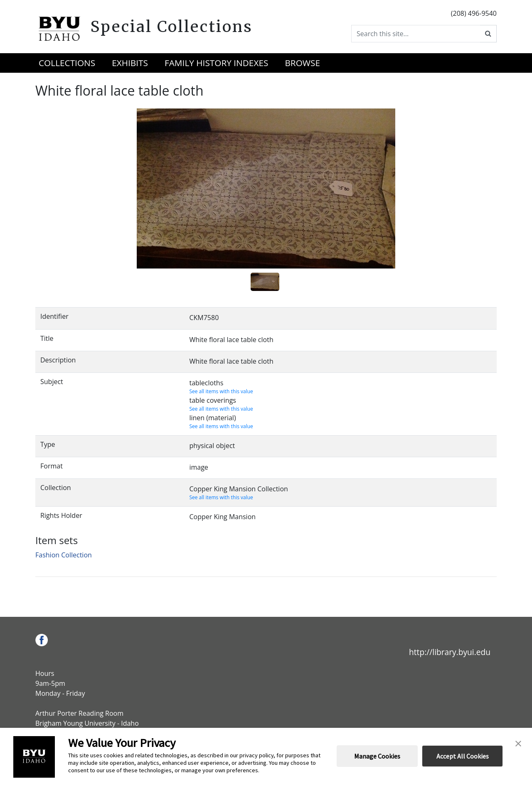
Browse (302, 63)
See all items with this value (221, 391)
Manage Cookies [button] (377, 756)
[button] (518, 743)
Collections (67, 63)
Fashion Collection (64, 555)
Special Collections (171, 27)
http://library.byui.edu (450, 652)
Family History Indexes (216, 63)
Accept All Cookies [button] (463, 756)
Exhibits (130, 63)
